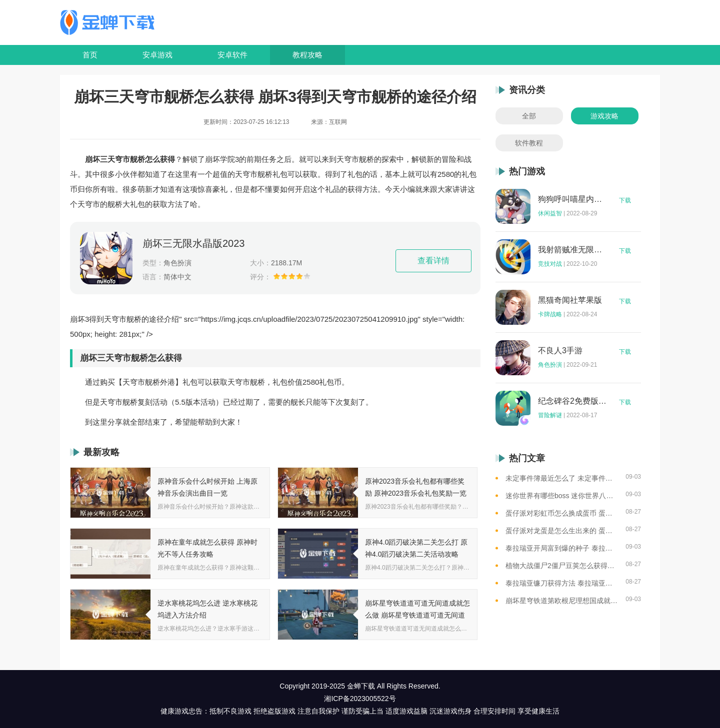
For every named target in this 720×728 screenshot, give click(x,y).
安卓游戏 (157, 55)
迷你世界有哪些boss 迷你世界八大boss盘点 (562, 496)
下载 (625, 200)
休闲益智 (550, 213)
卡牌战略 (550, 314)
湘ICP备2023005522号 (360, 699)
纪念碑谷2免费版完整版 (572, 401)
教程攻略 (307, 55)
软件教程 (529, 143)
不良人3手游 (560, 351)
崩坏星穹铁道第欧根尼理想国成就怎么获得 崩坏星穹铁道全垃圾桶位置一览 (562, 601)
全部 (529, 116)
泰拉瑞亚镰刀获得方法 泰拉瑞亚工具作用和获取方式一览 (562, 583)
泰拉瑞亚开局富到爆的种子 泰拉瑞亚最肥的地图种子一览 (562, 548)
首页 (90, 55)
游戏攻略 (604, 116)
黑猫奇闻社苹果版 (570, 300)
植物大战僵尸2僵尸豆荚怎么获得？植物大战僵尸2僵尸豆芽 (562, 566)
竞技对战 (550, 264)
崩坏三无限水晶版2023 (194, 243)
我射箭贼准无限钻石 (572, 250)
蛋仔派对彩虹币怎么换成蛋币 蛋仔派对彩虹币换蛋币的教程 (562, 513)
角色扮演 (550, 365)
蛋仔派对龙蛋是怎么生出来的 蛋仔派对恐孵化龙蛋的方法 (562, 531)
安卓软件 (232, 55)
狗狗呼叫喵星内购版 (572, 199)
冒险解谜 (550, 415)
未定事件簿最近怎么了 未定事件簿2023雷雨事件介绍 (562, 478)
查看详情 (433, 261)
